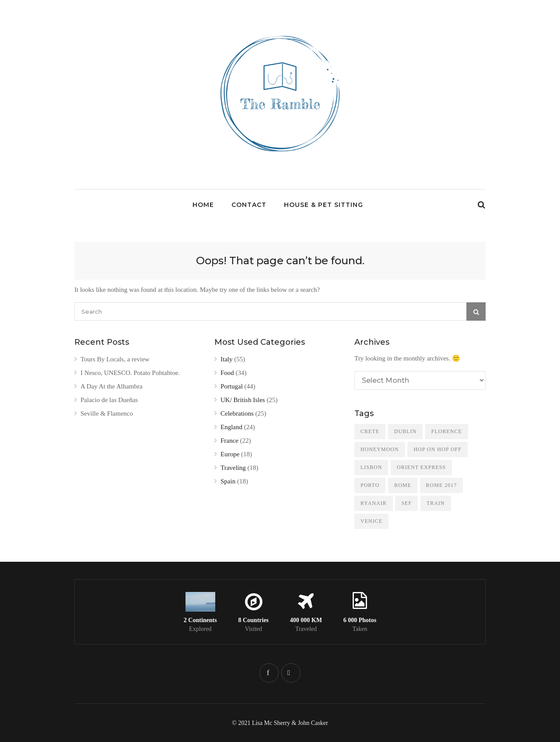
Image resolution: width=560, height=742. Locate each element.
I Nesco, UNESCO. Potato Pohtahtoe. (130, 373)
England (231, 427)
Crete (370, 431)
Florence (447, 431)
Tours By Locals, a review (115, 359)
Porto (370, 485)
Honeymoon (380, 449)
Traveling (233, 468)
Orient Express (421, 467)
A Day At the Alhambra (112, 386)
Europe (230, 454)
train (436, 503)
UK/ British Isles (243, 400)
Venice (371, 521)
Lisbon (371, 467)
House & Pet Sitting (324, 205)
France (229, 441)
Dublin (405, 431)
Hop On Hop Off (437, 449)
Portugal (232, 386)
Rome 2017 (442, 485)
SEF (406, 503)
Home (203, 205)
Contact (249, 205)
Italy (227, 359)
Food (227, 373)
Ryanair (374, 503)
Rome (403, 485)
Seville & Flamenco (107, 413)
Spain (228, 481)
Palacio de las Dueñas (109, 400)
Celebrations (237, 413)
